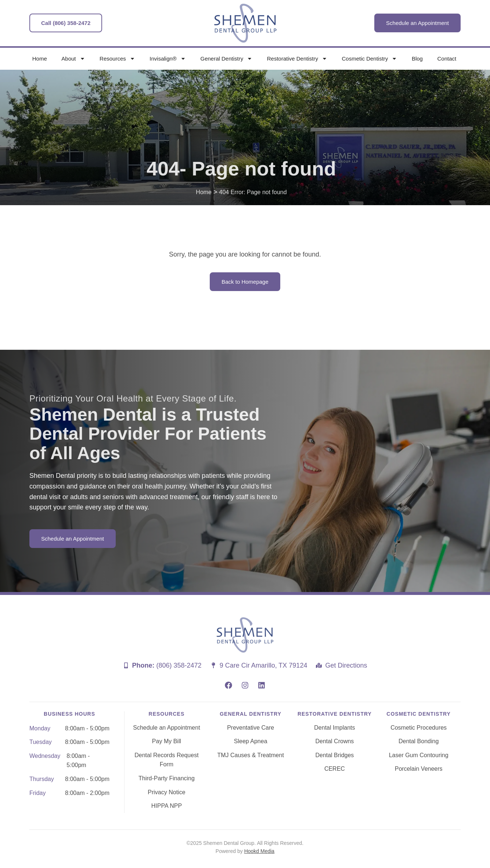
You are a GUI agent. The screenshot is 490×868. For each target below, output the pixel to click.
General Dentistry (226, 59)
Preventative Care (251, 728)
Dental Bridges (334, 755)
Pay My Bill (167, 741)
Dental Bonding (419, 741)
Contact (447, 59)
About (73, 59)
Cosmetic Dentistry (370, 59)
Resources (117, 59)
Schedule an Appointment (166, 728)
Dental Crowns (334, 741)
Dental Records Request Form (166, 760)
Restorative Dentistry (297, 59)
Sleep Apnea (251, 741)
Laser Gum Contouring (419, 755)
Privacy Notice (166, 792)
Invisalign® (168, 59)
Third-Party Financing (167, 778)
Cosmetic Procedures (419, 728)
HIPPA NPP (167, 806)
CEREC (335, 769)
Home (40, 59)
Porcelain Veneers (419, 769)
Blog (417, 59)
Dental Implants (334, 728)
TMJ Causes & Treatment (250, 755)
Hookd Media (260, 851)
